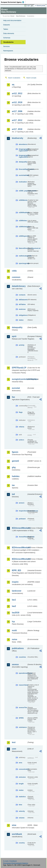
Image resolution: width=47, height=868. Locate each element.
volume (22, 818)
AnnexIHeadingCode (23, 537)
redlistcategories (23, 256)
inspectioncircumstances (23, 511)
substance (23, 727)
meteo (21, 790)
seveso (15, 664)
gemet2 (15, 461)
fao (13, 397)
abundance (23, 144)
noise (15, 639)
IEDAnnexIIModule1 (19, 528)
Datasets (7, 25)
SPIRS (21, 718)
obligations (23, 315)
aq (13, 85)
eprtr (14, 336)
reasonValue (23, 685)
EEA (13, 2)
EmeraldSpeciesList (23, 169)
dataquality (23, 162)
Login (28, 6)
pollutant (22, 519)
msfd (14, 630)
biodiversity (18, 138)
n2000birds (23, 200)
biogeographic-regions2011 (23, 156)
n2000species (23, 236)
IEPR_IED (16, 570)
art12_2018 (17, 102)
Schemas (7, 38)
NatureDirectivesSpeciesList (23, 248)
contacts (22, 295)
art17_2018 (17, 129)
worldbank (17, 834)
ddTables (22, 304)
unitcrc (21, 440)
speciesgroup (23, 263)
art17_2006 (17, 111)
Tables (6, 29)
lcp (13, 622)
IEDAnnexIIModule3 (19, 548)
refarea (21, 427)
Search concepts (31, 78)
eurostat (16, 388)
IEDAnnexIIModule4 (19, 559)
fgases (15, 452)
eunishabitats (23, 175)
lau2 (14, 606)
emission (22, 777)
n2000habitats (23, 213)
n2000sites (23, 221)
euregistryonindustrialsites (19, 379)
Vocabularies (8, 42)
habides (16, 476)
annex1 (22, 503)
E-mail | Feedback (10, 861)
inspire (15, 582)
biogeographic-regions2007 (23, 150)
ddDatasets (23, 300)
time (20, 805)
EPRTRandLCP (19, 368)
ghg (14, 467)
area (20, 763)
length (21, 784)
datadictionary (19, 286)
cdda (14, 271)
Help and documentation (12, 20)
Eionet (12, 16)
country (22, 843)
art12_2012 (17, 93)
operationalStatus (23, 673)
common (16, 277)
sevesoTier (23, 707)
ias (13, 485)
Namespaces (8, 51)
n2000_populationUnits (23, 191)
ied (13, 494)
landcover (17, 591)
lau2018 (16, 613)
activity (22, 345)
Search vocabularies (14, 78)
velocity (22, 811)
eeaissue (22, 309)
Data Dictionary (21, 16)
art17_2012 (17, 120)
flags (21, 412)
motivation (23, 182)
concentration (23, 769)
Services (6, 46)
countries (22, 657)
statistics (22, 797)
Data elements (9, 33)
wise (14, 825)
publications (18, 648)
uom (14, 749)
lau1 (14, 600)
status (21, 320)
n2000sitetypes (23, 227)
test (14, 742)
